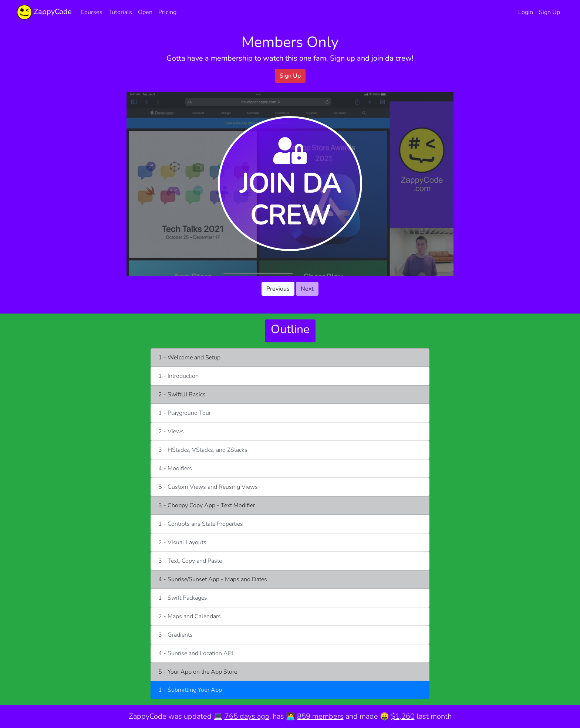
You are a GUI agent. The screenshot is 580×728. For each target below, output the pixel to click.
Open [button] (145, 12)
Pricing (167, 12)
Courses (92, 12)
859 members (320, 716)
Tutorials (120, 12)
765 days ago (247, 716)
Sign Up (549, 12)
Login (526, 12)
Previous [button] (278, 289)
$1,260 (403, 716)
